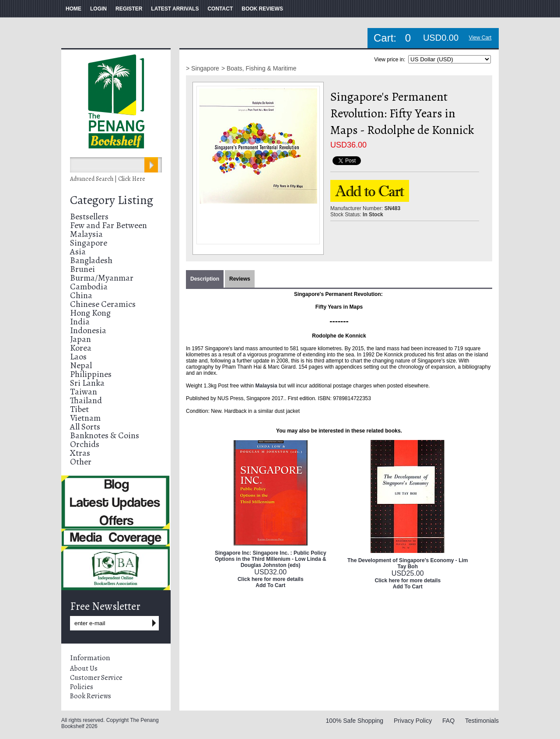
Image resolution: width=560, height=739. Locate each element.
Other (81, 462)
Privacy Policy (413, 721)
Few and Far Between (108, 225)
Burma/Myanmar (102, 278)
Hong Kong (90, 313)
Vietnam (85, 418)
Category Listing (112, 200)
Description (205, 279)
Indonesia (88, 330)
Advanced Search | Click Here (108, 179)
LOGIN (98, 9)
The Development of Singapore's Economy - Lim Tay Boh (408, 563)
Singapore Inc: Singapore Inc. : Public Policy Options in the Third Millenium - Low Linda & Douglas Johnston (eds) (271, 559)
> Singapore (203, 68)
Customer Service (96, 678)
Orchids (85, 444)
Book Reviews (91, 696)
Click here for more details (271, 579)
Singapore (89, 243)
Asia (78, 252)
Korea (81, 348)
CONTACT (220, 9)
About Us (84, 669)
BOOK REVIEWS (262, 9)
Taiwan (84, 392)
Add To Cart (270, 585)
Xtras (80, 453)
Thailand (86, 400)
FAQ (448, 721)
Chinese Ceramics (103, 304)
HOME (73, 9)
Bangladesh (91, 260)
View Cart (480, 38)
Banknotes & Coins (105, 435)
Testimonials (482, 721)
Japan (80, 339)
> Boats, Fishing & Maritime (259, 68)
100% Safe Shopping (355, 721)
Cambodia (89, 287)
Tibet (79, 409)
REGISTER (129, 9)
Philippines (91, 374)
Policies (82, 687)
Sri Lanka (87, 383)
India (80, 322)
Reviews (240, 279)
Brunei (82, 269)
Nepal (81, 365)
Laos (78, 357)
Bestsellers (89, 216)
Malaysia (86, 234)
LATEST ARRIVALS (175, 9)
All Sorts (85, 427)
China (81, 295)
